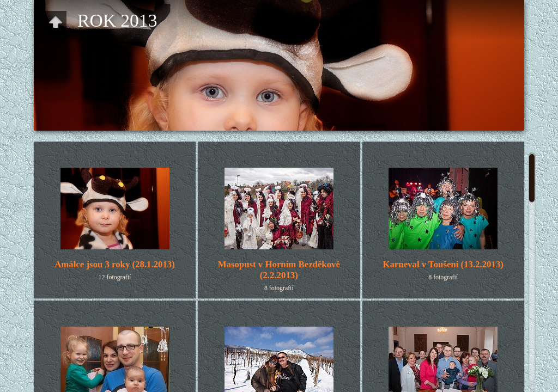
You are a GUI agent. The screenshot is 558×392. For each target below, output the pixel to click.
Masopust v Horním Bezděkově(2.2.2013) (279, 269)
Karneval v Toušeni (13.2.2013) (443, 264)
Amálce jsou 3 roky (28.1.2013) (115, 264)
